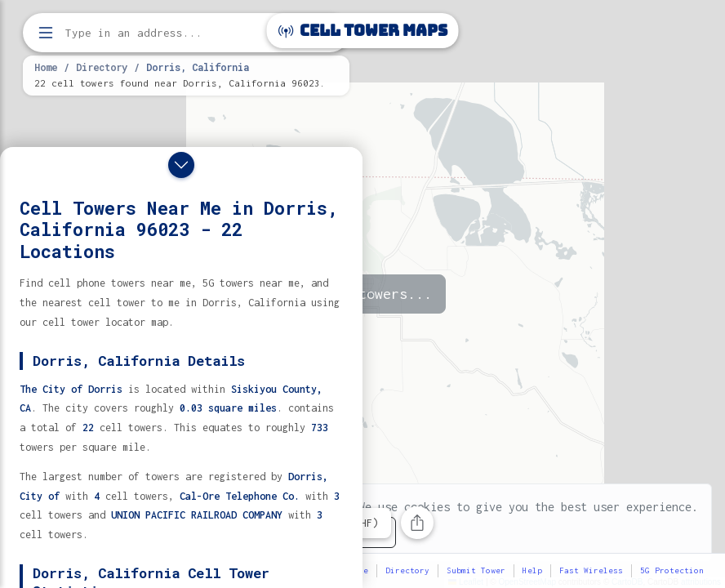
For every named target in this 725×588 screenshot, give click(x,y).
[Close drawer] (181, 165)
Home (46, 67)
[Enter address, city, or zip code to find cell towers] (188, 33)
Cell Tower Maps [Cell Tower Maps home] (363, 31)
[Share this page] (417, 523)
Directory (102, 67)
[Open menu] (46, 33)
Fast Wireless (591, 570)
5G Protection (672, 570)
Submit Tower (476, 570)
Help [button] (532, 570)
